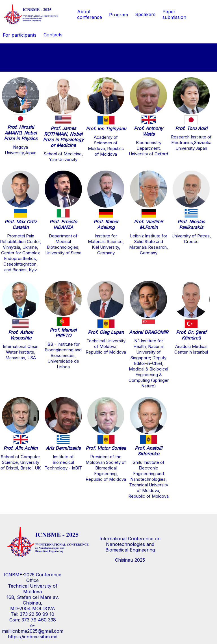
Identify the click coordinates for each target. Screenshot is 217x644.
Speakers (145, 14)
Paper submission (174, 14)
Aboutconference (90, 14)
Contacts (53, 35)
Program (119, 15)
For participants (20, 35)
